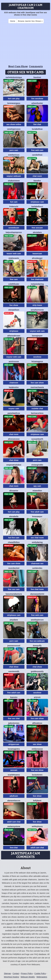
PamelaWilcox (14, 413)
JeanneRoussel (14, 646)
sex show (37, 744)
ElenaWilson (14, 310)
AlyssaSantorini (37, 594)
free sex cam (14, 589)
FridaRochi (14, 206)
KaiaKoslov (14, 387)
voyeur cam (14, 409)
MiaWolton (37, 491)
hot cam (14, 202)
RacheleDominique (14, 77)
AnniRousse (14, 361)
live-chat (14, 848)
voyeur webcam (14, 176)
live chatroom (37, 279)
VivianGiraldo (37, 465)
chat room (37, 176)
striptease (14, 331)
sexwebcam (14, 228)
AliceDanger (37, 258)
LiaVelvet (37, 77)
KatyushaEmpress (14, 232)
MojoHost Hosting (11, 977)
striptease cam (37, 202)
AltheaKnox (37, 723)
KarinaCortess (37, 413)
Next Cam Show (18, 66)
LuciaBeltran (37, 129)
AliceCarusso (14, 439)
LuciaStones (37, 775)
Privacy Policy (27, 973)
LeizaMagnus (37, 361)
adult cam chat (14, 822)
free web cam (37, 150)
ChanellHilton (14, 542)
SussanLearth (37, 439)
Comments (36, 66)
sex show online (14, 124)
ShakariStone (14, 181)
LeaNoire (14, 697)
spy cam (37, 486)
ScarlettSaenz (14, 775)
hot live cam (14, 538)
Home (13, 21)
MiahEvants (14, 258)
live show (14, 305)
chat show (14, 460)
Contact (16, 973)
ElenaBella (14, 516)
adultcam (14, 796)
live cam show (37, 383)
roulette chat (37, 409)
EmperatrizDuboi (14, 465)
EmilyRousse (37, 749)
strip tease (37, 305)
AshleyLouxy (37, 826)
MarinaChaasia (37, 387)
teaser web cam (14, 254)
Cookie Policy (40, 973)
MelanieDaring (37, 284)
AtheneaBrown (14, 336)
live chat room (37, 589)
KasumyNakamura (14, 594)
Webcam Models (28, 977)
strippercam (14, 744)
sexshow (37, 357)
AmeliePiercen (37, 620)
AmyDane (14, 620)
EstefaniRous (14, 155)
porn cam (14, 150)
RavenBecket (14, 568)
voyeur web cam (37, 331)
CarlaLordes (37, 568)
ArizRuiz (37, 697)
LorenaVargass (14, 103)
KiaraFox (37, 181)
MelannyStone (14, 826)
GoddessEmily (37, 671)
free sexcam (37, 228)
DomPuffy (37, 646)
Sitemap (7, 973)
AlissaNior (14, 491)
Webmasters (42, 977)
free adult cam (37, 512)
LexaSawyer (37, 516)
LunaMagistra (14, 749)
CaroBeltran (37, 155)
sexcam (14, 770)
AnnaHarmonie (37, 310)
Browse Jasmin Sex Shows (30, 21)
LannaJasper (37, 336)
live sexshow (37, 99)
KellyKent (37, 801)
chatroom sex (37, 563)
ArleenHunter (37, 103)
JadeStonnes (14, 723)
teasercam (37, 254)
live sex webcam (37, 641)
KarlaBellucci (37, 206)
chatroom (14, 383)
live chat (37, 124)
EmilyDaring (37, 542)
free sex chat (14, 718)
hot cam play (14, 99)
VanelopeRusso (14, 129)
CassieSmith (14, 671)
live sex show (37, 770)
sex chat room (37, 538)
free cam (14, 279)
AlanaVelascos (14, 801)
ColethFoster (14, 284)
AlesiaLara (37, 232)
